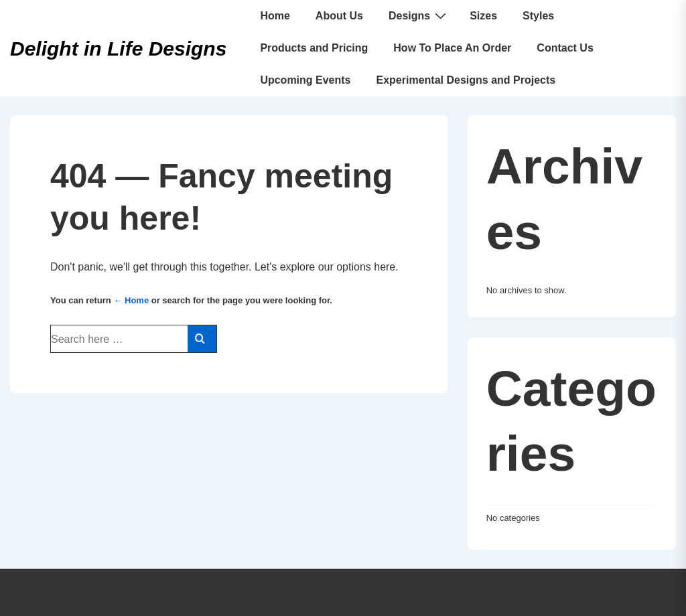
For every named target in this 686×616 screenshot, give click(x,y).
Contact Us (565, 48)
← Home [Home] (131, 300)
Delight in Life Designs (118, 49)
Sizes (483, 16)
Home (275, 16)
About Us (339, 16)
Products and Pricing (314, 48)
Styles (538, 16)
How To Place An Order (452, 48)
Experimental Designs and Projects (466, 80)
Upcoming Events (305, 80)
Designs (419, 15)
